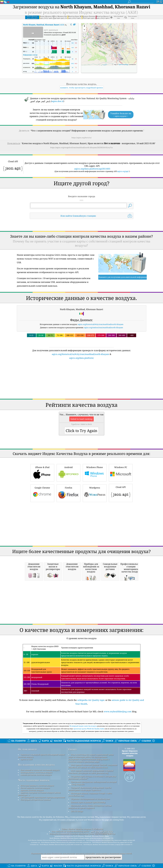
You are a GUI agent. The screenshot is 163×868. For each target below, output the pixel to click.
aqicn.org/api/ (123, 171)
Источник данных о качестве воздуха (37, 785)
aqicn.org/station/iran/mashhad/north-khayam (104, 327)
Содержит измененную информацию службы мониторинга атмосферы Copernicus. (90, 789)
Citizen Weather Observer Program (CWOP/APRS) (82, 829)
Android (68, 472)
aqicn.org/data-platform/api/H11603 (92, 169)
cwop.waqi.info (78, 784)
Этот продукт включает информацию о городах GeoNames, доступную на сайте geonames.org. (91, 772)
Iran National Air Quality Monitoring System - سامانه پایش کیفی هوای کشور (82, 831)
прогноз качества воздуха (32, 790)
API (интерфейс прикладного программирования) (43, 797)
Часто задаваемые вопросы (34, 780)
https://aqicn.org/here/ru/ (82, 138)
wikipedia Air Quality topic (91, 700)
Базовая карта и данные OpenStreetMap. (88, 802)
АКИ (43, 25)
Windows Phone (95, 472)
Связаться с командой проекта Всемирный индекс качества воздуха (41, 756)
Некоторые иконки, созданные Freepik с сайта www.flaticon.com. (90, 794)
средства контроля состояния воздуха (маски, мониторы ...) (39, 794)
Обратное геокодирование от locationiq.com (90, 799)
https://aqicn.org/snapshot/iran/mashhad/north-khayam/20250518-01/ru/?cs (81, 147)
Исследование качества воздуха (36, 765)
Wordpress (95, 493)
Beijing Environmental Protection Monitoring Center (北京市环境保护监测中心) (82, 834)
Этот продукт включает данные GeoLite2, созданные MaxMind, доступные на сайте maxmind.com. (93, 766)
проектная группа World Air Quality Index (89, 729)
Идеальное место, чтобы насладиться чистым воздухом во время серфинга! (90, 807)
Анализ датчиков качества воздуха (36, 775)
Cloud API (121, 493)
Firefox (68, 493)
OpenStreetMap (123, 65)
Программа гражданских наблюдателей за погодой (94, 782)
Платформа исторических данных (36, 800)
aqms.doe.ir (57, 101)
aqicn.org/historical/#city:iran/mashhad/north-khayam (101, 324)
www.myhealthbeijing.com (118, 711)
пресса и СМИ (26, 759)
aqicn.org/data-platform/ (81, 358)
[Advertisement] (82, 380)
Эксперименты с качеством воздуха (36, 772)
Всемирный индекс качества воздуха (83, 726)
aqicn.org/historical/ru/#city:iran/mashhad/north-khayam (80, 354)
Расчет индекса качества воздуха (35, 788)
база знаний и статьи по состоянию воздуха (40, 770)
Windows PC (121, 472)
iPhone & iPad (42, 472)
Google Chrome (42, 493)
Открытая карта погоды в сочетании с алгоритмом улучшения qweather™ (92, 777)
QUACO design (77, 811)
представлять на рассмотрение (103, 857)
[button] (111, 35)
